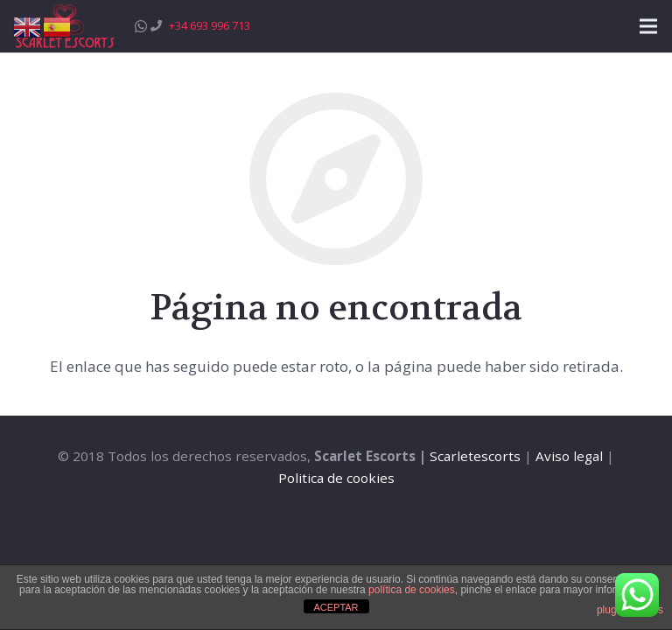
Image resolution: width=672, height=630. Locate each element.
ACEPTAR (336, 607)
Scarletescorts (475, 456)
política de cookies (412, 590)
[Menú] (648, 26)
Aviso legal (569, 456)
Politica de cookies (336, 478)
